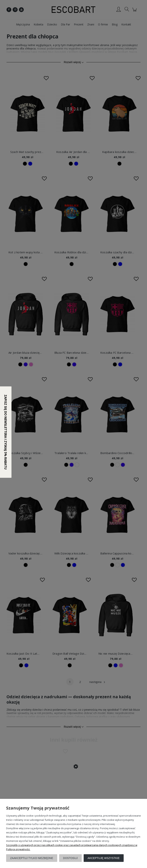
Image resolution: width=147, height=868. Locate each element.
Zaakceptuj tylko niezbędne (32, 858)
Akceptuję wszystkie (104, 858)
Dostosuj (70, 858)
